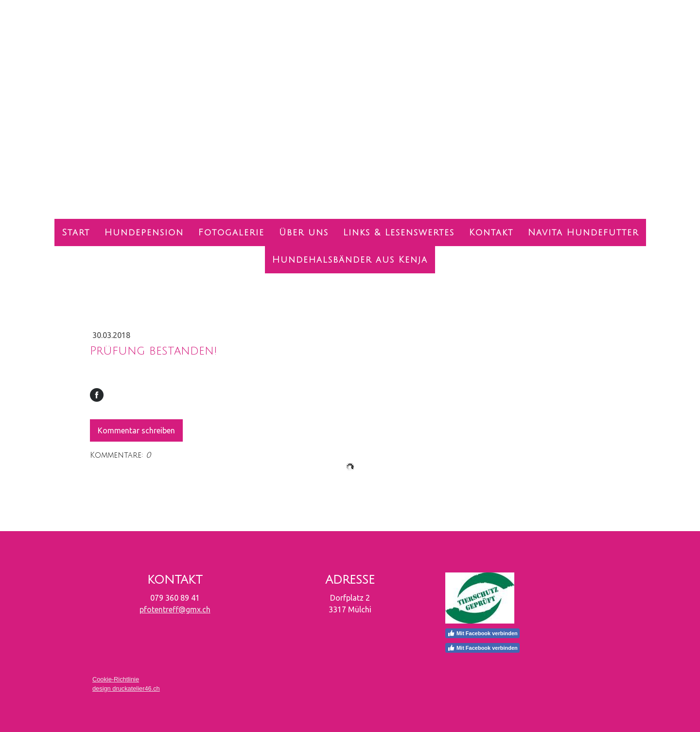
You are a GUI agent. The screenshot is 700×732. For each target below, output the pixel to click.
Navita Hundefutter (583, 232)
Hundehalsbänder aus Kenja (350, 260)
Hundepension (144, 232)
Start (76, 232)
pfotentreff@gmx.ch (175, 609)
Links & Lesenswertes (399, 232)
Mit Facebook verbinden (482, 633)
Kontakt (491, 232)
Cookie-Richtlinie (116, 679)
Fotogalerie (231, 232)
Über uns (304, 232)
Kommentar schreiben (136, 430)
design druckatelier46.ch (126, 688)
